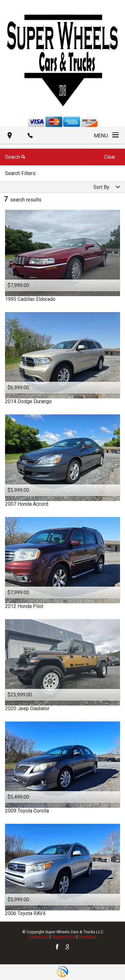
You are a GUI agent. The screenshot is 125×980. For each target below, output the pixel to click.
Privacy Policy (63, 937)
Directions (87, 937)
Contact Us (39, 937)
